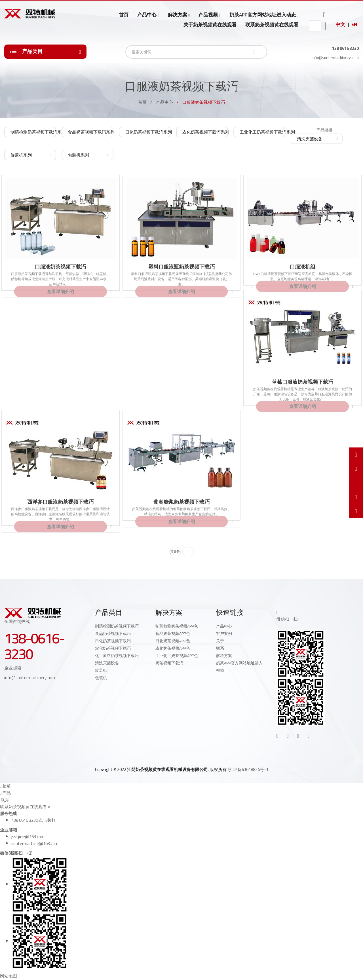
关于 (220, 641)
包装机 (101, 678)
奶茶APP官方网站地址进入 (239, 663)
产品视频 (208, 15)
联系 (220, 648)
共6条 (175, 552)
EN (354, 24)
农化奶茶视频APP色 (173, 648)
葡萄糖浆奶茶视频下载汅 (181, 502)
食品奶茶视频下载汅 (113, 633)
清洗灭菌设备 (107, 663)
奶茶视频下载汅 (169, 663)
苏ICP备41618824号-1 (248, 769)
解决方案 (178, 15)
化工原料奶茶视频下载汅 (117, 656)
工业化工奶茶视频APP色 (177, 656)
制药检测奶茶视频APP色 (177, 626)
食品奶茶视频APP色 (173, 633)
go (323, 26)
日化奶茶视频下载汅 (113, 641)
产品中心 (147, 15)
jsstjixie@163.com (28, 837)
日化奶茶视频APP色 (173, 641)
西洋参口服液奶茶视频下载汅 (60, 502)
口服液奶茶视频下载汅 (60, 267)
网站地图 (9, 976)
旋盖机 (101, 670)
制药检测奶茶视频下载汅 (117, 626)
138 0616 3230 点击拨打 (34, 820)
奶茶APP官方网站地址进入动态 (263, 15)
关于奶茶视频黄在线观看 (210, 25)
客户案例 (224, 633)
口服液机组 (303, 267)
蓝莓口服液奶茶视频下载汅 (303, 382)
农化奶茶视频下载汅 (113, 648)
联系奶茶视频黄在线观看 (272, 25)
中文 (340, 24)
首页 (124, 15)
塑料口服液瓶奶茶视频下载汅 (181, 267)
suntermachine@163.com (35, 843)
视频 (220, 670)
